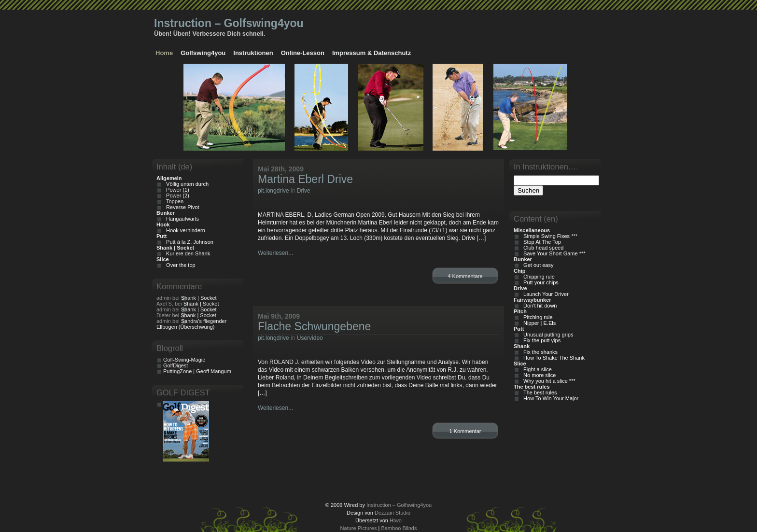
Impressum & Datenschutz (371, 53)
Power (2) (176, 196)
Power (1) (176, 190)
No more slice (538, 375)
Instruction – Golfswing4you (229, 23)
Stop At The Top (541, 242)
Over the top (179, 265)
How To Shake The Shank (553, 358)
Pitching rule (537, 317)
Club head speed (542, 248)
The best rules (539, 392)
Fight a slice (536, 369)
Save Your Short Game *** (553, 253)
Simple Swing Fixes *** (549, 236)
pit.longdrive (273, 191)
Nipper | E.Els (538, 323)
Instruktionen (253, 53)
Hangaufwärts (181, 219)
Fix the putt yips (540, 340)
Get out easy (537, 265)
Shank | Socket (199, 298)
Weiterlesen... (275, 253)
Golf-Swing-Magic (184, 360)
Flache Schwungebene (314, 326)
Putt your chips (540, 282)
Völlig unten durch (186, 184)
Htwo (396, 520)
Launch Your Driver (545, 294)
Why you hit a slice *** (548, 381)
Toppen (173, 201)
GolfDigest (175, 365)
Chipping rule (538, 277)
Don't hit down (539, 306)
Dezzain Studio (393, 513)
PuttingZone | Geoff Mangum (197, 371)
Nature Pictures (359, 528)
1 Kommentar (465, 431)
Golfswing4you (203, 53)
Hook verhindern (184, 230)
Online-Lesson (303, 53)
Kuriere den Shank (187, 253)
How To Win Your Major (549, 398)
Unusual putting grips (547, 335)
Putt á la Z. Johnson (188, 242)
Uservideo (310, 338)
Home (164, 53)
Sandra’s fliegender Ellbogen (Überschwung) (191, 324)
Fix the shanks (539, 352)
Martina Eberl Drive (305, 179)
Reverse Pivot (181, 207)
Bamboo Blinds (399, 528)
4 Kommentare (465, 276)
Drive (304, 191)
